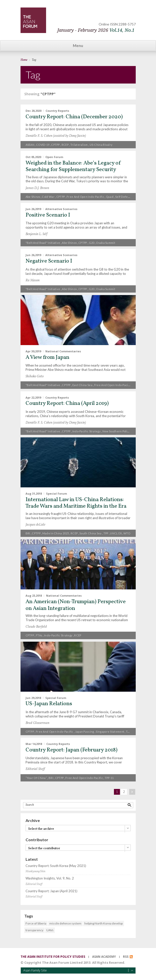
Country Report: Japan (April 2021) (51, 891)
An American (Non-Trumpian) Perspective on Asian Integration (76, 605)
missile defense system (65, 923)
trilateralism (79, 145)
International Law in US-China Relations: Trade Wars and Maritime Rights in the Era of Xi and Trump (76, 506)
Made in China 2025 (56, 533)
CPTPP (55, 145)
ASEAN (30, 145)
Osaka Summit (106, 243)
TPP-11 (109, 778)
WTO (127, 533)
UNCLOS (116, 533)
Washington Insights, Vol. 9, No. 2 (50, 878)
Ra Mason (33, 280)
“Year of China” (36, 778)
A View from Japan (47, 357)
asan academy (104, 957)
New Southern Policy (116, 431)
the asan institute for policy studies (53, 957)
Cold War (48, 197)
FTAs (39, 635)
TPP (106, 533)
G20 (92, 243)
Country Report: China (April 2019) (67, 403)
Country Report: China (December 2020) (74, 117)
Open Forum (54, 157)
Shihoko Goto (35, 376)
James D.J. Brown (37, 188)
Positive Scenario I (48, 215)
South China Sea (91, 533)
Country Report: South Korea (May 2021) (56, 866)
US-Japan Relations (49, 704)
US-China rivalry (101, 145)
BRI (28, 533)
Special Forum (56, 494)
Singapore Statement (110, 732)
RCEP (65, 145)
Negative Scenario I (49, 261)
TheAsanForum (33, 20)
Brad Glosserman (37, 723)
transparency (34, 930)
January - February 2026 (96, 30)
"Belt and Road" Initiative (43, 243)
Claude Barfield (36, 627)
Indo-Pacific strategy (87, 431)
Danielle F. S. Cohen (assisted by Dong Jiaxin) (56, 136)
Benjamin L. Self (36, 234)
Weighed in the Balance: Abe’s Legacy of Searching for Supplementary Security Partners (73, 170)
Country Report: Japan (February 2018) (71, 750)
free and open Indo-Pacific (85, 197)
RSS (126, 957)
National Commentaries (63, 351)
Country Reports (57, 111)
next (132, 792)
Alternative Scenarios (61, 209)
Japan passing (85, 732)
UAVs (50, 930)
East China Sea (82, 385)
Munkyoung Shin (35, 871)
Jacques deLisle (35, 525)
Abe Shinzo (33, 197)
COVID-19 (43, 145)
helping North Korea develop (104, 923)
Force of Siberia (36, 923)
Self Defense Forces (129, 197)
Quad (110, 197)
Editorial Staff (35, 769)
